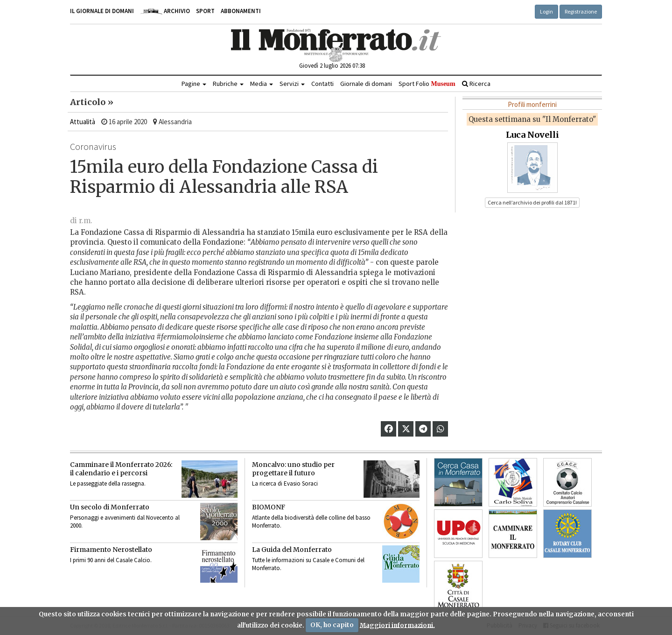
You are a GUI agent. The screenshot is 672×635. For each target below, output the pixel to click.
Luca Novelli (532, 135)
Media (262, 84)
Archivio (165, 11)
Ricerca (476, 84)
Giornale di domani (366, 84)
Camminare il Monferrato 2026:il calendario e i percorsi (121, 469)
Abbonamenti (241, 11)
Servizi (292, 84)
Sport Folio (427, 84)
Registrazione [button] (581, 11)
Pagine (194, 84)
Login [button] (546, 11)
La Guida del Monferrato (292, 550)
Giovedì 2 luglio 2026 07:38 (332, 66)
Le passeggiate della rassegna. (108, 483)
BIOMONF (269, 507)
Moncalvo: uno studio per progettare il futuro (293, 469)
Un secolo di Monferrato (110, 507)
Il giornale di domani (102, 11)
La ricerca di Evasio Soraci (285, 483)
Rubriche (228, 84)
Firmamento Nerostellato (111, 550)
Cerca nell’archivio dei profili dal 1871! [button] (532, 202)
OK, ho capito (332, 625)
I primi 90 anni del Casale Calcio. (111, 560)
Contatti (322, 84)
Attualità (83, 122)
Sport (205, 11)
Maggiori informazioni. (397, 625)
